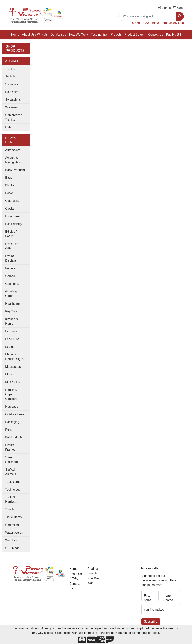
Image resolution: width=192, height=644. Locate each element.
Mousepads (13, 367)
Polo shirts (12, 92)
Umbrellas (12, 525)
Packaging (12, 422)
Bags (9, 178)
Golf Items (12, 284)
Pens (9, 430)
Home (15, 35)
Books (9, 193)
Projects (116, 35)
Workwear (12, 107)
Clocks (10, 208)
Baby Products (15, 170)
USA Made (12, 548)
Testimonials (99, 35)
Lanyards (11, 331)
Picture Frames (10, 447)
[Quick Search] (147, 16)
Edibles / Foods (11, 234)
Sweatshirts (13, 100)
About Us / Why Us (35, 35)
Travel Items (13, 517)
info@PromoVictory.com (168, 23)
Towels (10, 509)
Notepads (12, 407)
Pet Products (14, 437)
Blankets (11, 185)
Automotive (13, 150)
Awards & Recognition (13, 160)
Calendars (12, 201)
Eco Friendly (14, 224)
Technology (13, 489)
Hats (8, 127)
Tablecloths (13, 482)
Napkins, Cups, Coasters (11, 394)
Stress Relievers (12, 460)
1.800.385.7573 (138, 23)
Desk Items (13, 216)
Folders (10, 268)
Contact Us (156, 35)
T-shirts (10, 69)
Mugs (9, 374)
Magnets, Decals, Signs (14, 357)
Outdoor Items (15, 414)
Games (10, 276)
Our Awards (58, 35)
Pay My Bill (173, 35)
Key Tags (11, 311)
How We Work (79, 35)
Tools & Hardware (12, 499)
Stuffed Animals (11, 472)
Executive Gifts (12, 246)
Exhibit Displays (11, 258)
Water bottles (14, 533)
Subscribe (150, 622)
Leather (10, 347)
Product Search (135, 35)
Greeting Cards (11, 294)
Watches (11, 540)
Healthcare (12, 304)
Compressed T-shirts (14, 117)
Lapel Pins (12, 339)
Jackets (10, 76)
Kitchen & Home (12, 321)
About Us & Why (76, 576)
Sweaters (12, 84)
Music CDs (12, 382)
